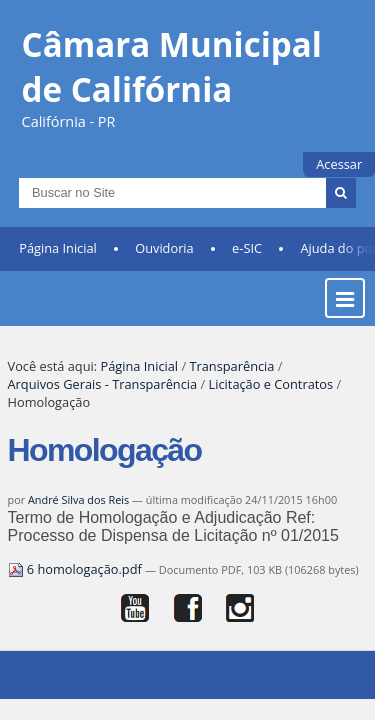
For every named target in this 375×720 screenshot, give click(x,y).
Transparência (231, 379)
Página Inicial (58, 261)
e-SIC (247, 261)
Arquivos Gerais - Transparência (103, 397)
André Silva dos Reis (78, 512)
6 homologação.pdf (77, 582)
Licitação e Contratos (271, 397)
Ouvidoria (164, 261)
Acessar (339, 164)
